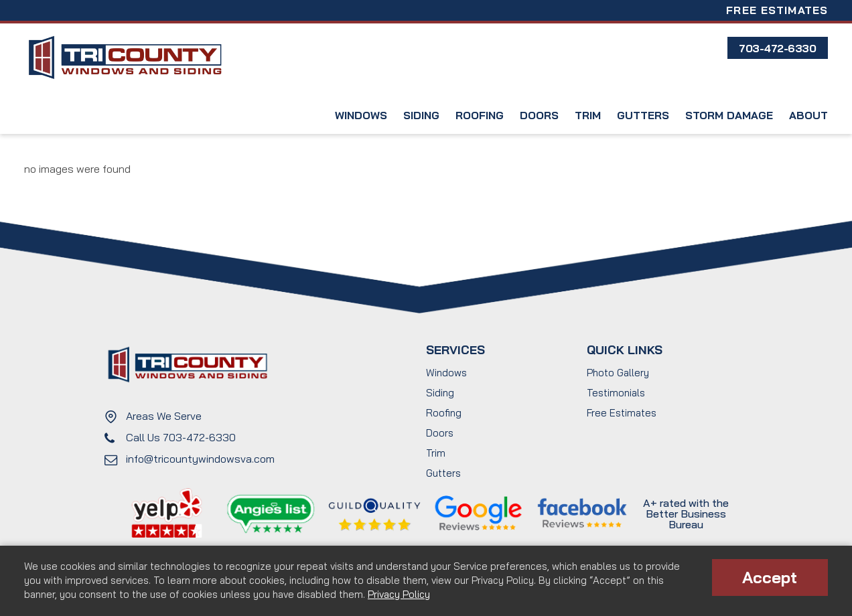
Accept (770, 577)
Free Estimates (777, 10)
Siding (421, 115)
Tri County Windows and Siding (125, 58)
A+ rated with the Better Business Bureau (686, 514)
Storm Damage (729, 115)
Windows (361, 115)
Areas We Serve (164, 416)
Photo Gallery (618, 373)
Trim (588, 115)
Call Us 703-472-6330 (181, 437)
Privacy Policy (399, 594)
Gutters (643, 115)
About (808, 115)
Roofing (480, 115)
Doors (539, 115)
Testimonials (616, 393)
